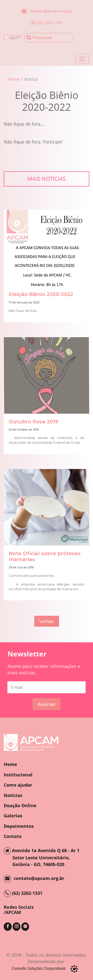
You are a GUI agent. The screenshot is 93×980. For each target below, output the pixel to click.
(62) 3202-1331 (47, 23)
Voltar (47, 621)
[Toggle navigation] (82, 59)
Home (13, 79)
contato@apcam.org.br (46, 11)
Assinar (46, 704)
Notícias (13, 795)
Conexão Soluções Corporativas (39, 968)
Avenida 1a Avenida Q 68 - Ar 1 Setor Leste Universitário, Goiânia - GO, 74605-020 (42, 857)
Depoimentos (19, 826)
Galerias (13, 816)
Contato (13, 836)
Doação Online (20, 805)
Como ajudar (18, 785)
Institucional (18, 775)
